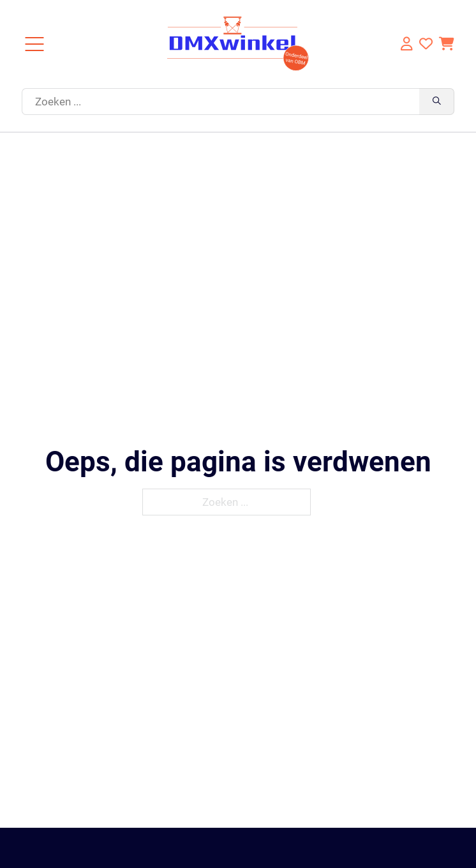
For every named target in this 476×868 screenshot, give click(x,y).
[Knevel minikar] (447, 44)
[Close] (34, 44)
